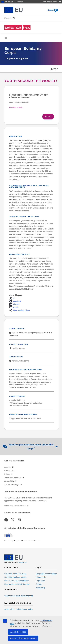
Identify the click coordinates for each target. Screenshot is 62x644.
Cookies (39, 584)
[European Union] (13, 560)
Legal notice (40, 581)
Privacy (7, 474)
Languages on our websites (46, 574)
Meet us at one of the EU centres (17, 584)
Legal (38, 568)
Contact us (9, 471)
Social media (11, 590)
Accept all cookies (18, 632)
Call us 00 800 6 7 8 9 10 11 (15, 574)
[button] (13, 298)
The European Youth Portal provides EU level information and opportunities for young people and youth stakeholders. (28, 499)
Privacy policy (41, 577)
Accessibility (9, 481)
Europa (7, 18)
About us (8, 467)
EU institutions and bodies (18, 603)
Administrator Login (12, 485)
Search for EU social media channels (19, 596)
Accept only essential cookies (23, 638)
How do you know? (52, 2)
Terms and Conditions (13, 478)
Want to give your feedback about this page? (30, 446)
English (53, 10)
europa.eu (23, 562)
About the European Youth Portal (21, 492)
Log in (55, 69)
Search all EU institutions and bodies (19, 609)
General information (14, 461)
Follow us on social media (17, 513)
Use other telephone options (15, 577)
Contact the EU (12, 568)
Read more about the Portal (15, 506)
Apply (48, 117)
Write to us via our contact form (16, 581)
